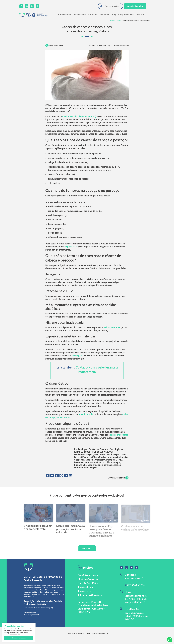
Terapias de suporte (87, 591)
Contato (144, 15)
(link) (51, 612)
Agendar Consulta (139, 6)
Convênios (108, 15)
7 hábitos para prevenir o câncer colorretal (38, 532)
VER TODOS (87, 552)
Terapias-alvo (84, 595)
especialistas (71, 249)
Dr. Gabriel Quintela (98, 453)
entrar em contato (119, 438)
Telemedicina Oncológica (90, 599)
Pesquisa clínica (130, 15)
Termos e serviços (30, 616)
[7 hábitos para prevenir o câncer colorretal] (38, 518)
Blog (118, 15)
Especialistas (84, 15)
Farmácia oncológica (88, 579)
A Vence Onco (69, 15)
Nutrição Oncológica (88, 587)
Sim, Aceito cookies (19, 638)
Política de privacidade (32, 619)
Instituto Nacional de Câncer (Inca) (79, 117)
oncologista (77, 358)
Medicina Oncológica (88, 583)
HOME (113, 20)
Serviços (97, 15)
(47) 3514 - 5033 (133, 582)
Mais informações (15, 634)
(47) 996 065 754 (135, 589)
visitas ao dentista (112, 330)
